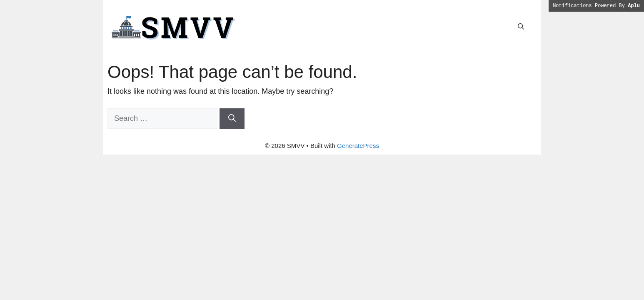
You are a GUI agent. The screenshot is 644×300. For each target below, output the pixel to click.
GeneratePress (358, 146)
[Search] (232, 119)
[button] (521, 27)
